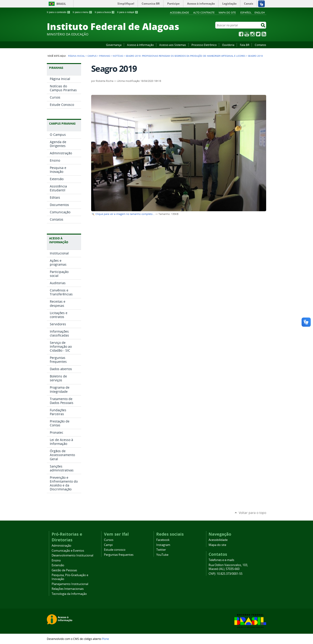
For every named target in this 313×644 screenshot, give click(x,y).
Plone (105, 639)
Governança (114, 45)
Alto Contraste (204, 12)
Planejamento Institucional (70, 584)
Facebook (241, 34)
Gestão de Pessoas (64, 570)
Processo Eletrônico (204, 45)
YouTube (247, 34)
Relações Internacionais (68, 589)
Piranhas (105, 56)
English (260, 12)
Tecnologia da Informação (69, 594)
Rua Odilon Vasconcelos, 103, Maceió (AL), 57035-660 (228, 567)
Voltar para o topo (252, 513)
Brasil (61, 4)
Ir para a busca (105, 12)
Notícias (118, 56)
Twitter (258, 34)
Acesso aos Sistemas (173, 45)
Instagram (252, 34)
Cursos (109, 540)
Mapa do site (227, 12)
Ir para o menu (82, 12)
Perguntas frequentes (119, 555)
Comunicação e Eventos (68, 551)
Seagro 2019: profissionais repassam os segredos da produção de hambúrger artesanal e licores (185, 56)
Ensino (56, 560)
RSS (264, 34)
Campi (108, 545)
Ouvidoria (228, 45)
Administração (61, 546)
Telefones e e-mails (221, 560)
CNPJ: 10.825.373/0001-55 (225, 574)
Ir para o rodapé (128, 12)
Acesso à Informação (140, 45)
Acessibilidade (179, 12)
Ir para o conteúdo (58, 12)
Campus (92, 56)
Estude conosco (115, 550)
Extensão (58, 565)
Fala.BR (245, 45)
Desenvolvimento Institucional (72, 555)
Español (246, 12)
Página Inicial (76, 56)
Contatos (260, 45)
